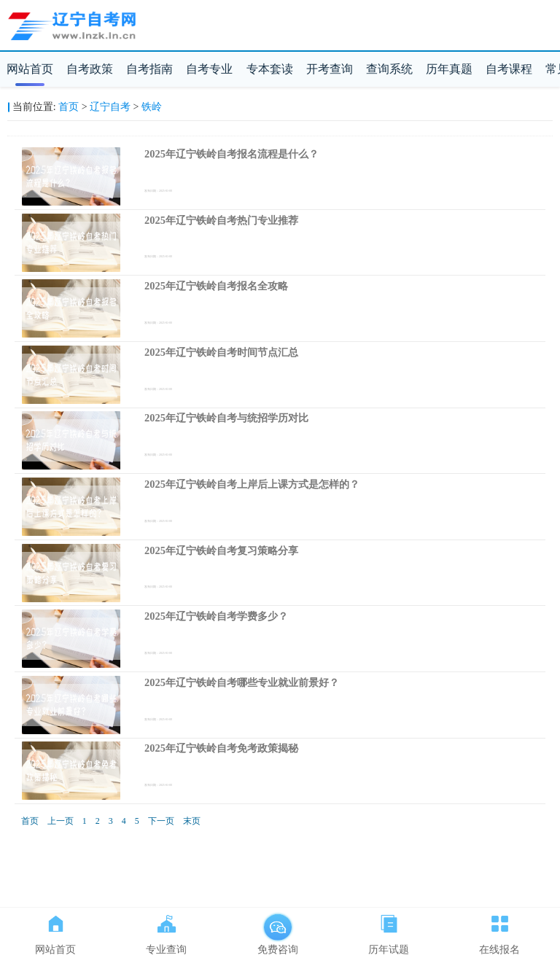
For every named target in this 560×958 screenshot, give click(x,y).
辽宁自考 (110, 107)
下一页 (161, 821)
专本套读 (270, 69)
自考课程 (509, 69)
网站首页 (30, 69)
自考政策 (90, 69)
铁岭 (152, 107)
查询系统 (389, 69)
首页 (69, 107)
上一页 (61, 821)
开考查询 (330, 69)
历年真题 (449, 69)
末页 (192, 821)
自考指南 (149, 69)
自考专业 (209, 69)
